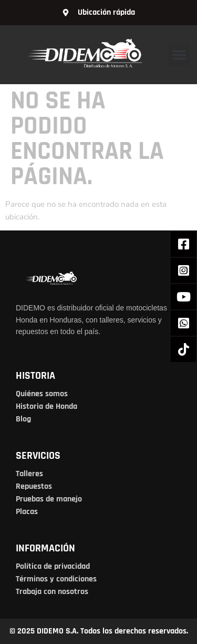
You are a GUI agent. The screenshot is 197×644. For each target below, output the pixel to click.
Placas (27, 512)
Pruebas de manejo (49, 499)
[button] (179, 55)
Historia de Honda (46, 406)
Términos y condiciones (56, 579)
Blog (23, 419)
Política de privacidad (53, 566)
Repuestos (34, 486)
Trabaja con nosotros (52, 592)
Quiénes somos (42, 394)
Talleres (29, 474)
